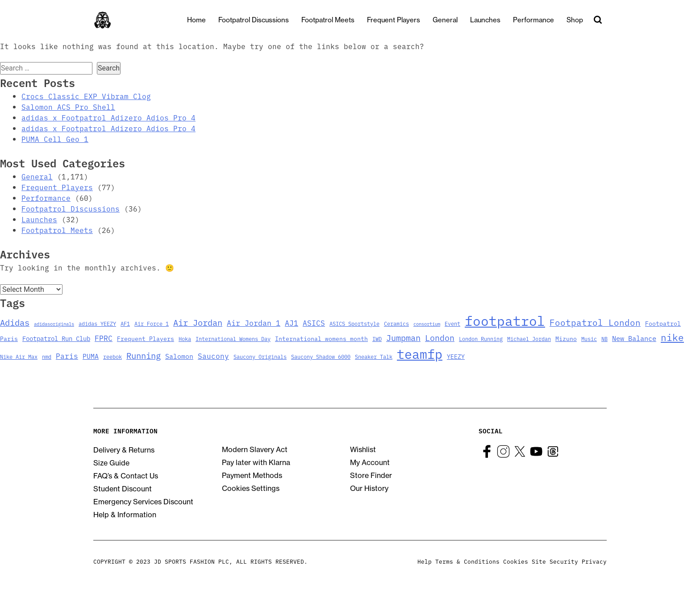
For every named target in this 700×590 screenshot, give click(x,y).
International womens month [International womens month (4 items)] (321, 339)
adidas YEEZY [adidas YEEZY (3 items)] (97, 323)
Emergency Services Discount (143, 502)
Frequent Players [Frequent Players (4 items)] (146, 339)
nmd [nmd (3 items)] (47, 356)
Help (425, 561)
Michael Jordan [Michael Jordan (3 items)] (529, 339)
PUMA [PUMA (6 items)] (91, 356)
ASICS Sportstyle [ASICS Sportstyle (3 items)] (354, 323)
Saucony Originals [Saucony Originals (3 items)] (260, 356)
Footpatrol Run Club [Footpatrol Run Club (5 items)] (56, 338)
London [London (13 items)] (440, 337)
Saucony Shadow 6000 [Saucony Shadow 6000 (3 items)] (321, 356)
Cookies (516, 561)
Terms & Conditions (467, 561)
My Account (370, 462)
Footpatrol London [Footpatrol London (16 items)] (595, 322)
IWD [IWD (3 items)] (377, 339)
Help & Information (125, 515)
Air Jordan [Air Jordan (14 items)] (198, 322)
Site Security (555, 561)
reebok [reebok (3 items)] (112, 356)
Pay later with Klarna (256, 462)
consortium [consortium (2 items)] (427, 324)
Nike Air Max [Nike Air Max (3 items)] (19, 356)
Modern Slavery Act (255, 449)
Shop (582, 20)
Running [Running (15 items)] (144, 355)
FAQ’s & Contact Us (126, 476)
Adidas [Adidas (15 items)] (15, 322)
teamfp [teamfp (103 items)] (420, 353)
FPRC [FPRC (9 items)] (104, 338)
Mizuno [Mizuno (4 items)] (566, 339)
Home (204, 20)
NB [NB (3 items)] (604, 339)
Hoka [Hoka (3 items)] (185, 339)
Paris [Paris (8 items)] (67, 356)
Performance (541, 20)
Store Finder (371, 475)
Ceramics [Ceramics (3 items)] (396, 323)
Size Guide (111, 463)
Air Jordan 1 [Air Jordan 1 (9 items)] (254, 322)
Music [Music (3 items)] (589, 339)
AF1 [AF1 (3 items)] (125, 323)
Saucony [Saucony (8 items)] (213, 356)
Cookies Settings (251, 488)
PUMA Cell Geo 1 (55, 139)
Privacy (594, 561)
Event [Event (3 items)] (452, 323)
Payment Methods (252, 475)
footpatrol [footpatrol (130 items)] (505, 320)
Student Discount (123, 489)
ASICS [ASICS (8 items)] (314, 323)
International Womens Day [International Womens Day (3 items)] (233, 339)
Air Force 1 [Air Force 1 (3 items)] (152, 323)
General (453, 20)
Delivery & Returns (124, 450)
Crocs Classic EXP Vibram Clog (86, 96)
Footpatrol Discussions (261, 20)
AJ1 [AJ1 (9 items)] (292, 322)
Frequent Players (401, 20)
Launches (493, 20)
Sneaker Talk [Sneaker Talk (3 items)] (374, 356)
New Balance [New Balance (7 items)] (634, 338)
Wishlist (363, 449)
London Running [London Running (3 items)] (481, 339)
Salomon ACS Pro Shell (68, 107)
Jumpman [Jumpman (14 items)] (403, 337)
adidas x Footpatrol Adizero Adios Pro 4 (108, 117)
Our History (369, 488)
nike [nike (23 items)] (672, 337)
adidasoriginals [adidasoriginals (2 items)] (54, 324)
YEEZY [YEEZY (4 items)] (456, 356)
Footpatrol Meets (335, 20)
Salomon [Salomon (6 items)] (179, 356)
